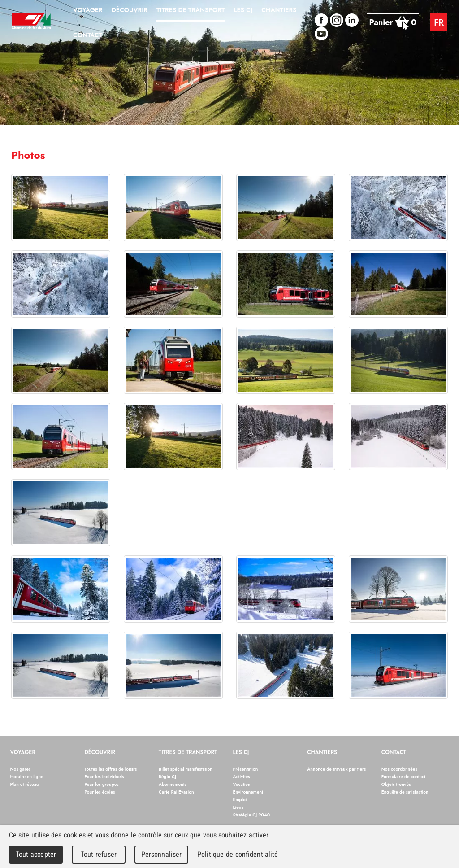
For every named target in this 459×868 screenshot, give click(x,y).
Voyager (23, 753)
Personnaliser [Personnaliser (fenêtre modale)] (162, 854)
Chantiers (322, 753)
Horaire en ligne (27, 777)
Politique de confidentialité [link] (238, 854)
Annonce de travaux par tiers (336, 769)
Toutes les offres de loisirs (110, 769)
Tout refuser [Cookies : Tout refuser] (99, 854)
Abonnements (173, 784)
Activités (242, 777)
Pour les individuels (104, 777)
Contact (394, 753)
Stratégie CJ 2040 (252, 815)
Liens (238, 807)
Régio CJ (167, 777)
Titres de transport (188, 753)
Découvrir (100, 753)
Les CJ (241, 753)
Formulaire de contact (403, 777)
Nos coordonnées (399, 769)
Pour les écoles (100, 792)
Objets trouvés (396, 784)
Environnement (248, 792)
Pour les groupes (102, 784)
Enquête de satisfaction (405, 792)
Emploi (240, 800)
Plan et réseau (25, 784)
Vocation (242, 784)
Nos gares (21, 769)
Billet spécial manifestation (186, 769)
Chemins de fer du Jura (31, 22)
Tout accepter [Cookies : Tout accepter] (36, 854)
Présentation (246, 769)
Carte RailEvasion (176, 792)
